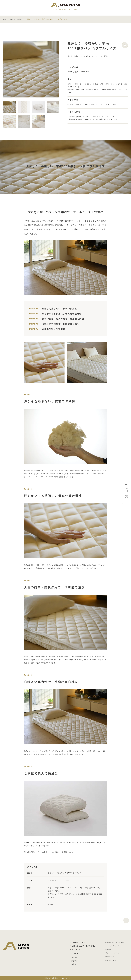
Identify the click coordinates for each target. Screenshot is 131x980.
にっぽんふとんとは (78, 942)
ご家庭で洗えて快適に (54, 329)
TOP (5, 19)
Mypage (127, 490)
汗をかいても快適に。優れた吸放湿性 (62, 314)
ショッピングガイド (112, 946)
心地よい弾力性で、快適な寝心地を (61, 324)
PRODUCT (12, 19)
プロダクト (74, 954)
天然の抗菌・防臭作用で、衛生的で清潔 (63, 319)
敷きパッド (21, 19)
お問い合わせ (110, 957)
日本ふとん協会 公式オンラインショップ (66, 7)
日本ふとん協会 (111, 960)
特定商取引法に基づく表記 (115, 942)
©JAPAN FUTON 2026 (65, 978)
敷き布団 (74, 961)
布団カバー (75, 964)
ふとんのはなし (76, 949)
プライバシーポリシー (113, 953)
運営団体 (108, 949)
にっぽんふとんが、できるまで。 (83, 946)
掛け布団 (74, 958)
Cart (127, 496)
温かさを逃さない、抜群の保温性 (60, 309)
